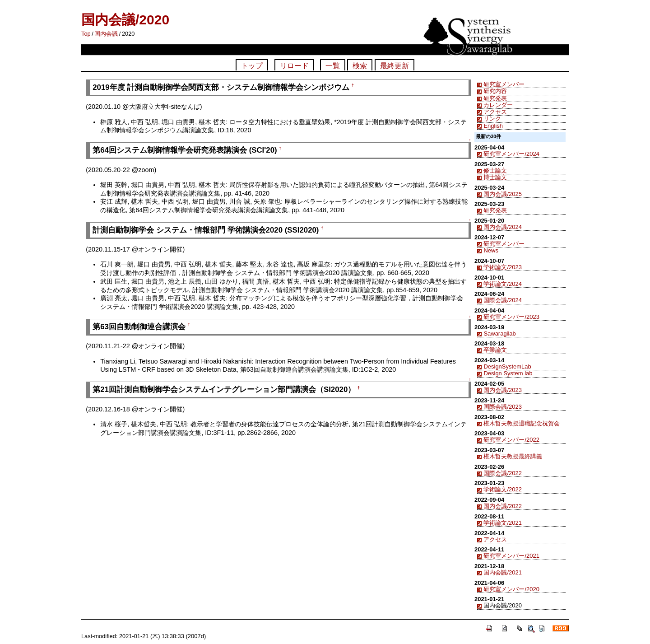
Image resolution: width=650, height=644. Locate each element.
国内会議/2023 (502, 390)
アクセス (495, 112)
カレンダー (498, 105)
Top (86, 34)
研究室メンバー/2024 (511, 154)
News (491, 250)
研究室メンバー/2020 (511, 589)
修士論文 (495, 170)
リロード (294, 66)
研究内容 (495, 91)
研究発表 (495, 98)
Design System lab (508, 373)
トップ (252, 66)
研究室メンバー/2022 (511, 440)
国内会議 (106, 34)
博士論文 (495, 177)
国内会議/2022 (502, 506)
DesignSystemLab (507, 366)
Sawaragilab (499, 334)
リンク (492, 119)
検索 (360, 66)
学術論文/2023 (502, 267)
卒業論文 (495, 350)
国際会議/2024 (502, 300)
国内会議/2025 (502, 194)
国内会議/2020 (125, 20)
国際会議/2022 (502, 473)
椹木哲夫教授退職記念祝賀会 (522, 423)
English (493, 126)
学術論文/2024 (502, 284)
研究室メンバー (504, 84)
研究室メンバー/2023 (511, 317)
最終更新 (395, 66)
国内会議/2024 (502, 227)
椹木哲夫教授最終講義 (513, 456)
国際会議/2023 (502, 407)
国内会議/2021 (502, 572)
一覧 (333, 66)
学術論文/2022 (502, 489)
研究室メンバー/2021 (511, 556)
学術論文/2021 (502, 523)
